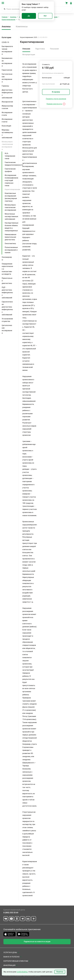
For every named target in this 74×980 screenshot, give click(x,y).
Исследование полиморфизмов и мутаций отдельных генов (11, 180)
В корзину (56, 92)
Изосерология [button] (7, 102)
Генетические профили (10, 170)
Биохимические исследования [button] (7, 62)
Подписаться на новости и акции (37, 942)
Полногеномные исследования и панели (11, 250)
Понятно (60, 972)
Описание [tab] (26, 49)
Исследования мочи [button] (7, 120)
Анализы (13, 17)
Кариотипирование (9, 20)
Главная (5, 17)
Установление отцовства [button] (7, 320)
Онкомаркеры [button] (7, 258)
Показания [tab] (54, 49)
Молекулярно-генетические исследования (10, 207)
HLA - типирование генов (10, 156)
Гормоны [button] (5, 86)
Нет (45, 16)
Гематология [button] (7, 70)
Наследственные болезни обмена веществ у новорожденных (11, 227)
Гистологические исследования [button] (7, 78)
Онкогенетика (10, 243)
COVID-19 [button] (5, 42)
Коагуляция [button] (6, 126)
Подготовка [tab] (40, 49)
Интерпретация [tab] (29, 55)
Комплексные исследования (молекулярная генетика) (11, 197)
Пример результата (54, 104)
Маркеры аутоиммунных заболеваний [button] (7, 134)
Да (29, 16)
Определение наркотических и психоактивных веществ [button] (7, 269)
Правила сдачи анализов (56, 99)
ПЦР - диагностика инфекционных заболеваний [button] (7, 293)
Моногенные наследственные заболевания (11, 216)
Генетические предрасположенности (14, 164)
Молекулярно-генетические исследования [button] (7, 146)
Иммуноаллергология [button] (7, 107)
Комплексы (22, 27)
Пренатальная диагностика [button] (7, 281)
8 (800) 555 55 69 (11, 913)
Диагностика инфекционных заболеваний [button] (7, 94)
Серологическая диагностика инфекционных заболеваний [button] (7, 308)
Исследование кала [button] (7, 114)
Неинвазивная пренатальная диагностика (10, 237)
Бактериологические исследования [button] (7, 50)
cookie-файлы (22, 972)
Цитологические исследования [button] (7, 329)
